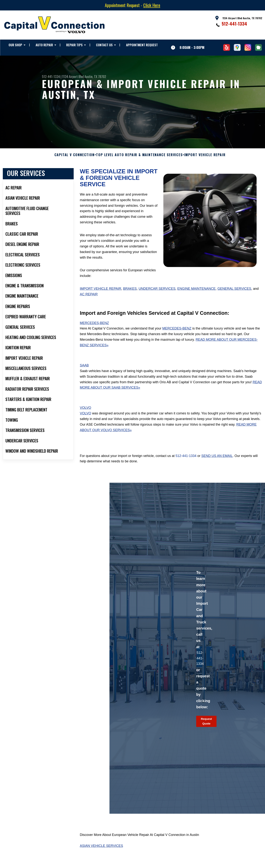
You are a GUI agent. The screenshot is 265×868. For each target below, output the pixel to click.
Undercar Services (157, 292)
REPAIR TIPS (74, 45)
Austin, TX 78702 (95, 77)
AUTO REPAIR (44, 45)
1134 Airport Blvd (73, 77)
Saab (84, 368)
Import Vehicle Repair (101, 292)
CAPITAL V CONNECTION (75, 158)
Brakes (130, 292)
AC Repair (89, 297)
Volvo (86, 411)
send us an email (217, 459)
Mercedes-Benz (94, 326)
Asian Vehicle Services (101, 849)
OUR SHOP (15, 45)
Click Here (152, 5)
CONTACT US (104, 45)
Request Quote (206, 724)
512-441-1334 (234, 24)
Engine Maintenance (196, 292)
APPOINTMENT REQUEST (142, 45)
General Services (234, 292)
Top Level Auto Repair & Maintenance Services (139, 158)
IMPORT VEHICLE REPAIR (205, 158)
